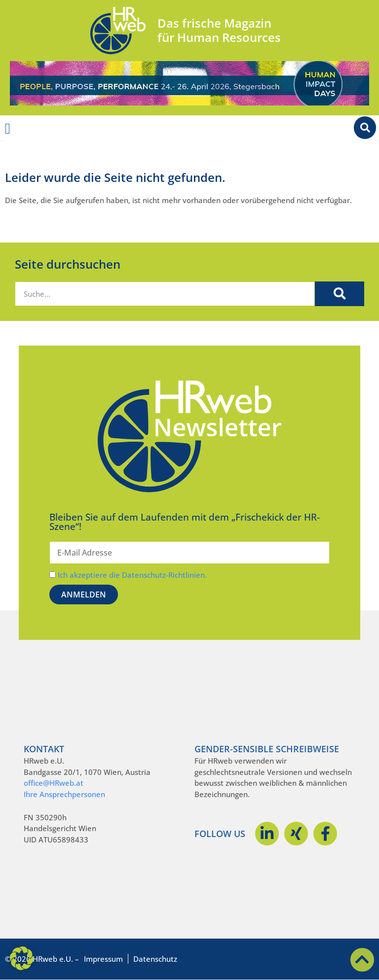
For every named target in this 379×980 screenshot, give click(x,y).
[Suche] (340, 294)
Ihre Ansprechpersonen (64, 794)
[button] (22, 958)
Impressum (103, 959)
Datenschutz (155, 959)
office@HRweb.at (54, 783)
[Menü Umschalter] (8, 129)
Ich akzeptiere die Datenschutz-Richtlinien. (132, 575)
